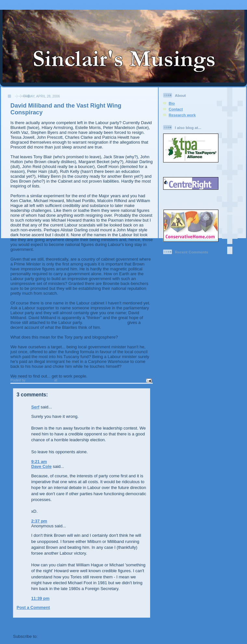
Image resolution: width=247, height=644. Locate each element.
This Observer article (106, 322)
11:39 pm (40, 598)
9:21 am (39, 462)
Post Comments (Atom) (62, 636)
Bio (172, 103)
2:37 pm (39, 521)
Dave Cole (41, 466)
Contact (176, 109)
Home (82, 625)
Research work (182, 115)
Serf (35, 407)
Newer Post (25, 625)
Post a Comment (33, 607)
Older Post (139, 625)
